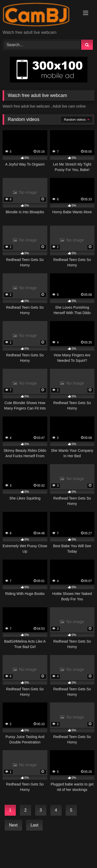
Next (13, 825)
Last (34, 825)
